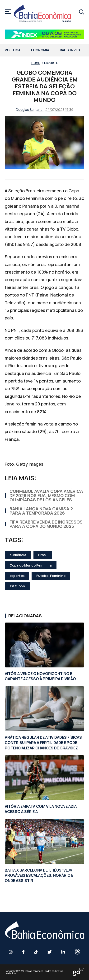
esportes (17, 576)
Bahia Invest (71, 50)
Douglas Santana (29, 110)
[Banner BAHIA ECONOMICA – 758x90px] (44, 34)
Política (13, 50)
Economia (40, 50)
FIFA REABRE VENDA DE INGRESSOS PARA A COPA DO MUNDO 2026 (46, 524)
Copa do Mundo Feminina (31, 565)
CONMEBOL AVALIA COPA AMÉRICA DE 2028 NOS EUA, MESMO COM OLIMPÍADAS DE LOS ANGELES (46, 495)
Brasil (43, 555)
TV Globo (17, 586)
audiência (18, 555)
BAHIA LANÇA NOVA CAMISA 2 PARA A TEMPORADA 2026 (41, 511)
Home (36, 63)
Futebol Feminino (51, 576)
